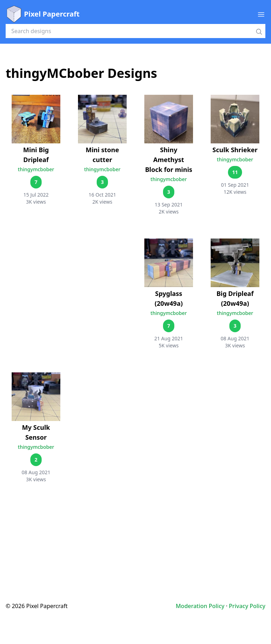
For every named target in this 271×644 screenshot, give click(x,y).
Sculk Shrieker (235, 150)
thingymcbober (36, 169)
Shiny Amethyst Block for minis (169, 160)
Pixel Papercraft (43, 14)
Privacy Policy (247, 606)
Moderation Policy (200, 606)
